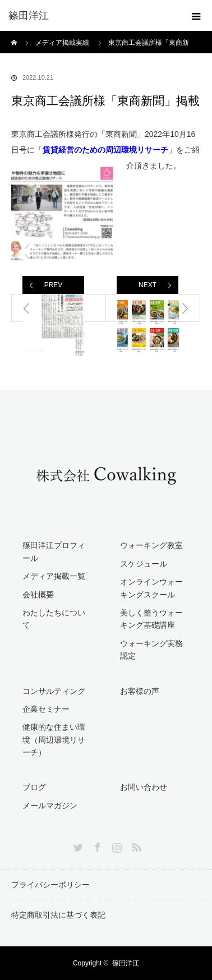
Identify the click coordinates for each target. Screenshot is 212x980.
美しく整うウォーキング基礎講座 (151, 619)
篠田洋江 (126, 963)
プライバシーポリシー (50, 885)
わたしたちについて (54, 619)
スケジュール (144, 564)
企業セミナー (46, 709)
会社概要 (38, 595)
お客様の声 (140, 691)
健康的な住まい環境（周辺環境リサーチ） (54, 740)
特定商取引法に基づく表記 (58, 915)
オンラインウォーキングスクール (151, 588)
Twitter (77, 845)
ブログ (34, 787)
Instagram (116, 845)
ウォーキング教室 (151, 545)
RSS (135, 845)
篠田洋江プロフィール (54, 551)
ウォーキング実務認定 (151, 650)
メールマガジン (50, 806)
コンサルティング (54, 691)
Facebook (96, 845)
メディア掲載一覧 (54, 576)
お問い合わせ (144, 787)
